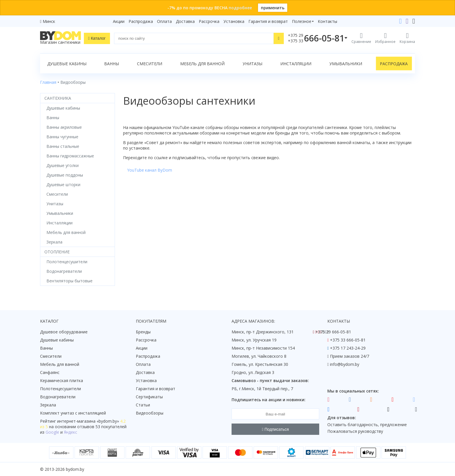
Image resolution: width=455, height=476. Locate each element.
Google (52, 432)
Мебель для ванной (202, 64)
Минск (49, 21)
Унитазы (252, 64)
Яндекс (71, 432)
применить (273, 8)
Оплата (164, 21)
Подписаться (276, 429)
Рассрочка (209, 21)
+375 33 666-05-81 (348, 340)
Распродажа (141, 21)
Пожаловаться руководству (355, 431)
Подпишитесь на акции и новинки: (269, 400)
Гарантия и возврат (268, 21)
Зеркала (48, 405)
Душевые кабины (67, 64)
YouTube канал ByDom (150, 170)
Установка (234, 21)
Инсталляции (296, 64)
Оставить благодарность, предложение (367, 425)
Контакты (327, 21)
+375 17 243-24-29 (348, 348)
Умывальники (346, 64)
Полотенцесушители (61, 389)
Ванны (112, 64)
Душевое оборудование (64, 332)
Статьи (143, 405)
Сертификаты (149, 397)
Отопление (57, 252)
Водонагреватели (58, 397)
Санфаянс (50, 372)
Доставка (185, 21)
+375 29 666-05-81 (333, 332)
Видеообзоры (150, 413)
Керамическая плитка (62, 380)
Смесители (150, 64)
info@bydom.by (345, 364)
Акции (119, 21)
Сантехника (58, 98)
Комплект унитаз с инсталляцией (73, 413)
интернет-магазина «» (88, 421)
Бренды (143, 332)
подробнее (240, 8)
